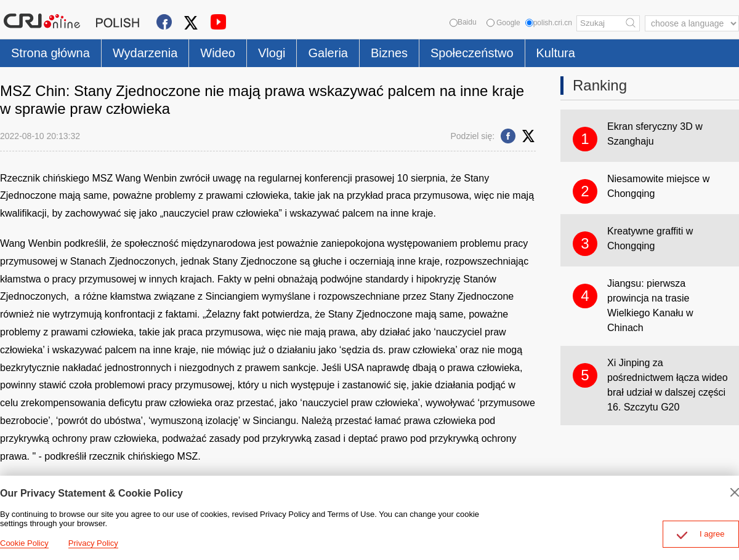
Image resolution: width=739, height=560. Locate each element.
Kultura (556, 53)
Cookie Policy (24, 543)
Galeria (328, 53)
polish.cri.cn (549, 23)
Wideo (218, 53)
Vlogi (272, 53)
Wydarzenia (145, 53)
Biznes (389, 53)
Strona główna (50, 53)
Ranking (600, 85)
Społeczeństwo (472, 53)
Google (503, 23)
